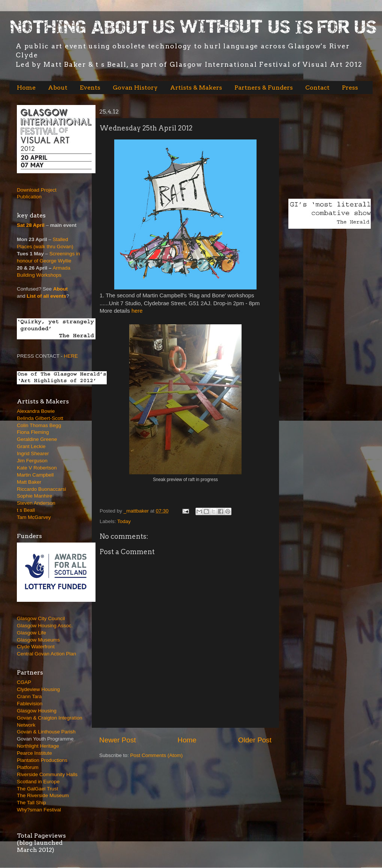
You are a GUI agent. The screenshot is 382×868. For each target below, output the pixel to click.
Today (124, 521)
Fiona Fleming (33, 432)
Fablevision (30, 704)
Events (90, 88)
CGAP (24, 682)
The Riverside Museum (43, 795)
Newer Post (118, 740)
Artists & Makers (196, 88)
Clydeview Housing (38, 689)
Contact (317, 88)
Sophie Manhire (35, 496)
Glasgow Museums (38, 640)
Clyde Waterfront (36, 647)
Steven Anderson (36, 503)
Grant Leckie (31, 446)
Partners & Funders (264, 88)
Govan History (135, 88)
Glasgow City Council (41, 618)
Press (350, 88)
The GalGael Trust (37, 789)
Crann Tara (29, 696)
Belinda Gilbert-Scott (40, 418)
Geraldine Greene (37, 439)
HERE (71, 356)
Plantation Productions (42, 760)
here (137, 311)
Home (26, 88)
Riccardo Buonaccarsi (41, 489)
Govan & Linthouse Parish (46, 732)
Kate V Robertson (37, 468)
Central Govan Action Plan (46, 654)
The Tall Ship (31, 803)
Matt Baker (29, 482)
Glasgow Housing (37, 711)
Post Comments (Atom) (157, 755)
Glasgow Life (31, 633)
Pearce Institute (34, 753)
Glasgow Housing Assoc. (45, 626)
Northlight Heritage (38, 746)
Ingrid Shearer (33, 453)
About (58, 88)
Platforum (28, 767)
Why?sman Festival (39, 810)
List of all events (46, 296)
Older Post (255, 740)
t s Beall (26, 510)
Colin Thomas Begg (39, 425)
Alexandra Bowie (36, 411)
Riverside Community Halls (47, 774)
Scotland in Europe (38, 782)
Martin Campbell (35, 475)
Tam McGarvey (34, 517)
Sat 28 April (31, 225)
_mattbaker (137, 511)
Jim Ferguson (32, 461)
